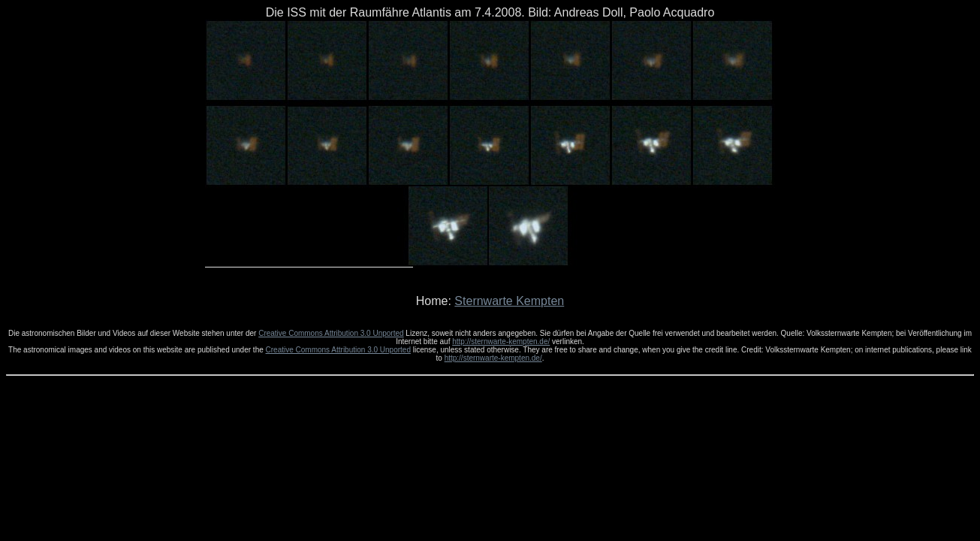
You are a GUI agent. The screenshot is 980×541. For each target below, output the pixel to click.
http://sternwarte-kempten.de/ (501, 342)
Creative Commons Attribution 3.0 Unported (331, 333)
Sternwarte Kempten (509, 301)
